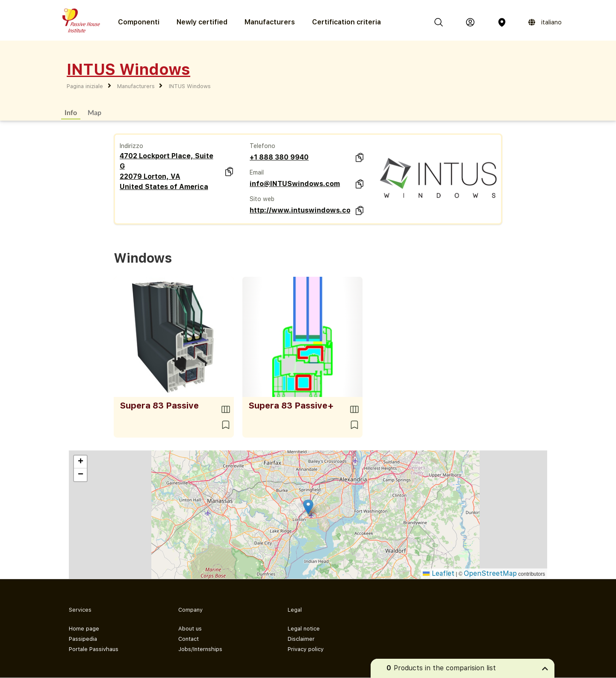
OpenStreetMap (490, 573)
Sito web (262, 199)
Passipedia (83, 639)
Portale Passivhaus (94, 649)
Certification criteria (346, 22)
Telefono (262, 146)
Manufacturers (270, 22)
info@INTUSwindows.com (295, 184)
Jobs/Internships (200, 649)
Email (257, 172)
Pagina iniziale (85, 86)
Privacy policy (306, 649)
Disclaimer (301, 639)
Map (94, 112)
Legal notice (304, 629)
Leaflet (439, 573)
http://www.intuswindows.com (300, 210)
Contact (189, 639)
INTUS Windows (190, 86)
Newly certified (202, 22)
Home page (84, 629)
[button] (308, 507)
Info (71, 112)
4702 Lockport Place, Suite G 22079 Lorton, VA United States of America (167, 171)
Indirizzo (131, 146)
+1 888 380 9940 (279, 157)
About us (190, 629)
